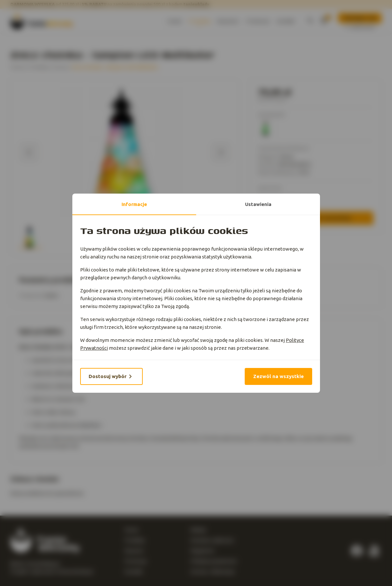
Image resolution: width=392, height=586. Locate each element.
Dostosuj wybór (111, 376)
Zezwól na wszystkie (278, 376)
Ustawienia (258, 204)
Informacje (134, 204)
